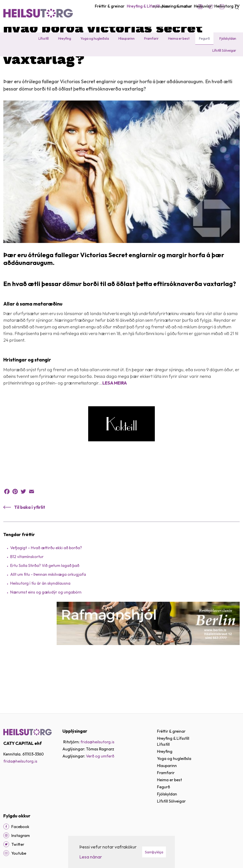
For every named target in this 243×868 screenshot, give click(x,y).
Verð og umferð (100, 756)
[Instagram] (6, 835)
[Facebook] (6, 827)
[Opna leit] (235, 7)
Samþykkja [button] (154, 852)
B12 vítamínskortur (27, 600)
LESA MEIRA (115, 426)
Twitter (211, 7)
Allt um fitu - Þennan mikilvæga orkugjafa (48, 618)
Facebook (200, 7)
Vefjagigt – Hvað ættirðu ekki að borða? (46, 591)
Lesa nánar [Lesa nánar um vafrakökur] (91, 857)
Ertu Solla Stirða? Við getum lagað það (45, 609)
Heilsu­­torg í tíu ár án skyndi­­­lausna (40, 627)
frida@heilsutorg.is (20, 761)
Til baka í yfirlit (30, 551)
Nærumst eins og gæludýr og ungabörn (46, 636)
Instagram (222, 7)
